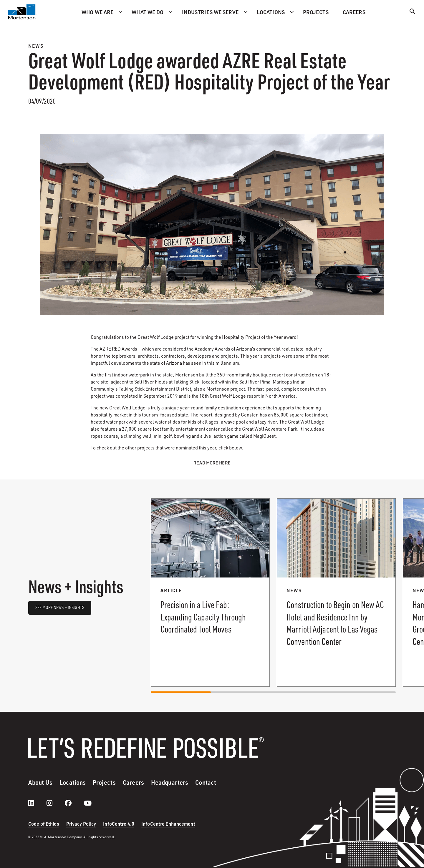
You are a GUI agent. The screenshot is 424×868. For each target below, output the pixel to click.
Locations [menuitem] (271, 12)
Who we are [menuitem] (97, 12)
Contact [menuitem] (206, 782)
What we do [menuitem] (148, 12)
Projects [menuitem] (316, 12)
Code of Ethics (44, 824)
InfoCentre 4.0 (119, 824)
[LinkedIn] (37, 803)
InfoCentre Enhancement (168, 824)
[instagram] (55, 803)
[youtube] (88, 803)
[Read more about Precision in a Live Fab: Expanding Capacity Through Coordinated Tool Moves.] (210, 593)
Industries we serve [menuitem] (210, 12)
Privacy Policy (81, 824)
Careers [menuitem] (354, 12)
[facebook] (74, 803)
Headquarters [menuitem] (170, 782)
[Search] (413, 12)
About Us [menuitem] (40, 782)
